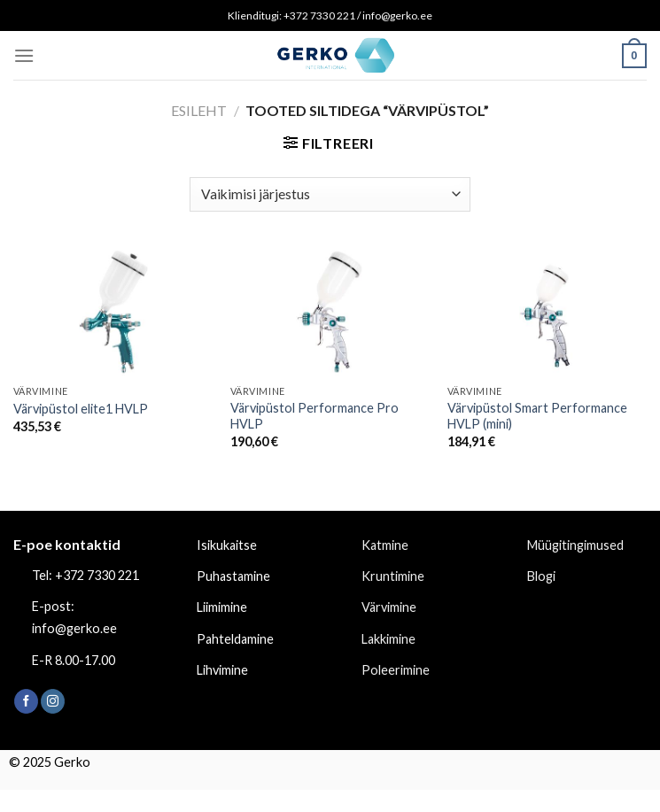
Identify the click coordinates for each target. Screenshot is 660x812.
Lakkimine (388, 639)
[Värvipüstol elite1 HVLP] (113, 312)
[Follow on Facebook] (26, 701)
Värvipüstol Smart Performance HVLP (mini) (537, 416)
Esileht (199, 110)
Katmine (385, 545)
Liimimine (222, 607)
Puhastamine (233, 576)
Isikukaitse (227, 545)
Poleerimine (396, 670)
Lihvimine (222, 670)
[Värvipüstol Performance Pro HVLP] (330, 312)
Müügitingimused (575, 545)
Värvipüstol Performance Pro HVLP (314, 416)
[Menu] (24, 55)
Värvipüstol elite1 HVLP (81, 409)
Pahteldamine (235, 639)
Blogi (541, 576)
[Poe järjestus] (330, 194)
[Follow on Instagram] (53, 701)
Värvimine (389, 607)
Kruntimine (393, 576)
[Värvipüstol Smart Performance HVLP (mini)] (547, 312)
